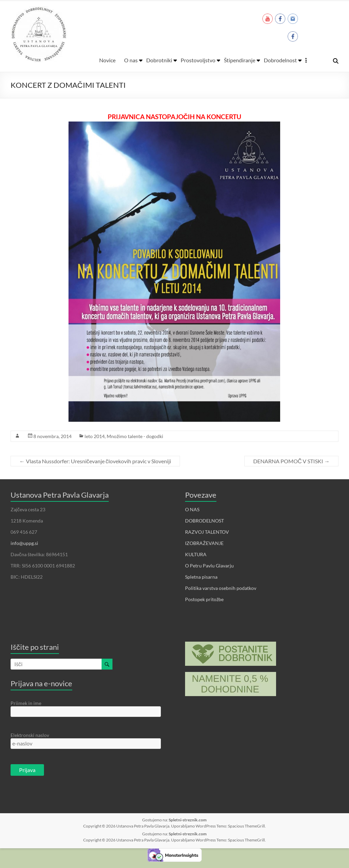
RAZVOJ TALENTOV (207, 532)
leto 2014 (95, 436)
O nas (131, 60)
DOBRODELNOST (204, 521)
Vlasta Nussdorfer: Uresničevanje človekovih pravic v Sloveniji (95, 461)
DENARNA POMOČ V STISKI (292, 461)
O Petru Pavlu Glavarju (209, 566)
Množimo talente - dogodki (135, 436)
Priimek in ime (26, 703)
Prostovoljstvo (198, 60)
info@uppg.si (24, 543)
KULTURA (196, 554)
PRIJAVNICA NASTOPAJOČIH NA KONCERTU (174, 117)
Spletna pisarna (201, 577)
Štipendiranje (240, 60)
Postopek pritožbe (204, 599)
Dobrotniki (159, 60)
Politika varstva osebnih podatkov (221, 588)
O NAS (192, 509)
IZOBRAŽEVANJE (204, 543)
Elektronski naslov (30, 735)
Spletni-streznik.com (188, 820)
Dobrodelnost (280, 60)
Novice (107, 60)
